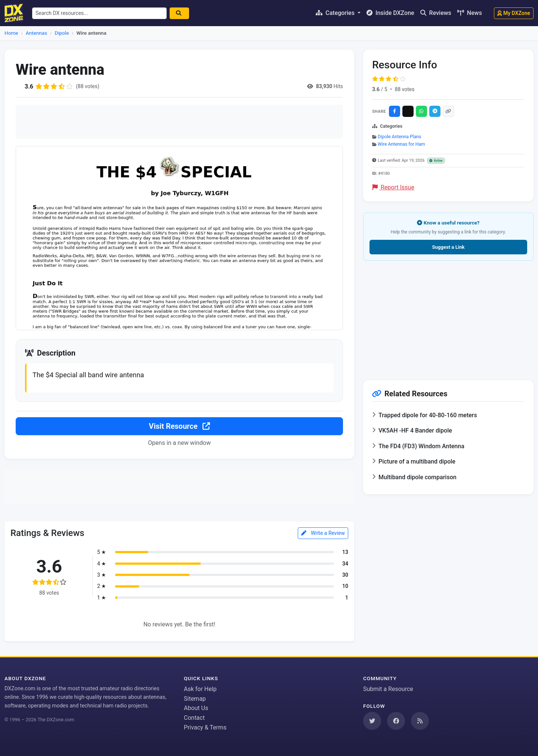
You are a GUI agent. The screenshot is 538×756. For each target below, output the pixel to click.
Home (11, 33)
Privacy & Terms (205, 727)
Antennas (36, 33)
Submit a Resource (388, 689)
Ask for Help (200, 689)
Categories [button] (336, 13)
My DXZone (514, 13)
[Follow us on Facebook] (396, 721)
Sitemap (195, 699)
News (470, 13)
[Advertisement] (179, 122)
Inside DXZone (390, 13)
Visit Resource (179, 426)
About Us (196, 708)
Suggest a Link (448, 247)
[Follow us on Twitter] (372, 721)
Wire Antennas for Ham (401, 144)
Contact (194, 718)
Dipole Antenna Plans (399, 137)
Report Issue (393, 187)
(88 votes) (88, 86)
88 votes (404, 89)
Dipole (62, 33)
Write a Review (323, 533)
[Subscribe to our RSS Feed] (420, 721)
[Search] (179, 13)
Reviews (436, 13)
